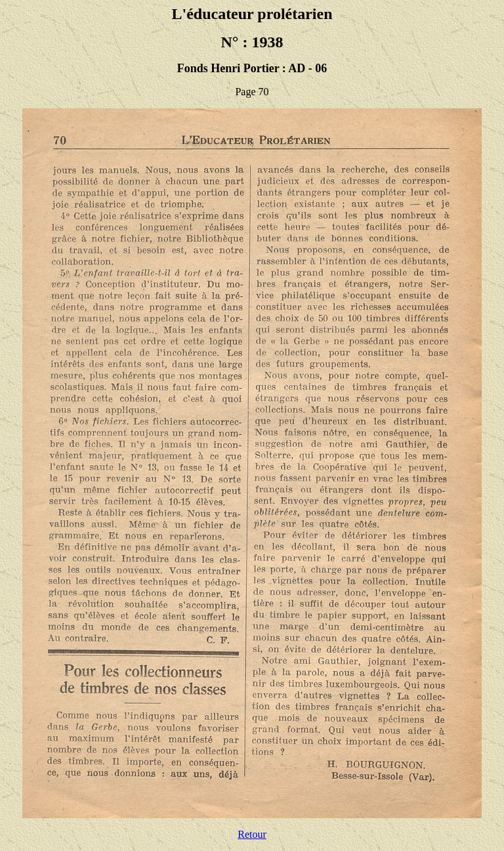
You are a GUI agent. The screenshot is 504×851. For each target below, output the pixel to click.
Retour (252, 834)
